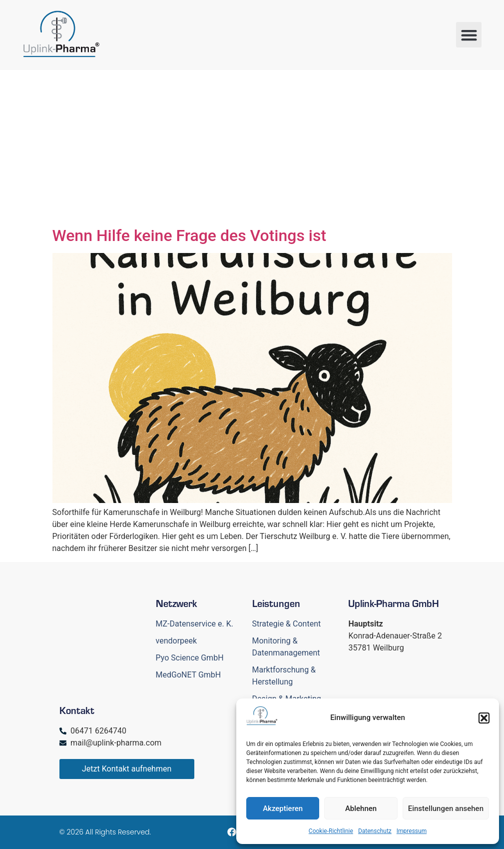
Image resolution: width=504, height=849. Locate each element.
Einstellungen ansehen (446, 808)
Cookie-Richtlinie (331, 831)
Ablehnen (361, 808)
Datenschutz (375, 831)
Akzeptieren (283, 808)
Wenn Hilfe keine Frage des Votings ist (190, 235)
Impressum (412, 831)
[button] (484, 718)
